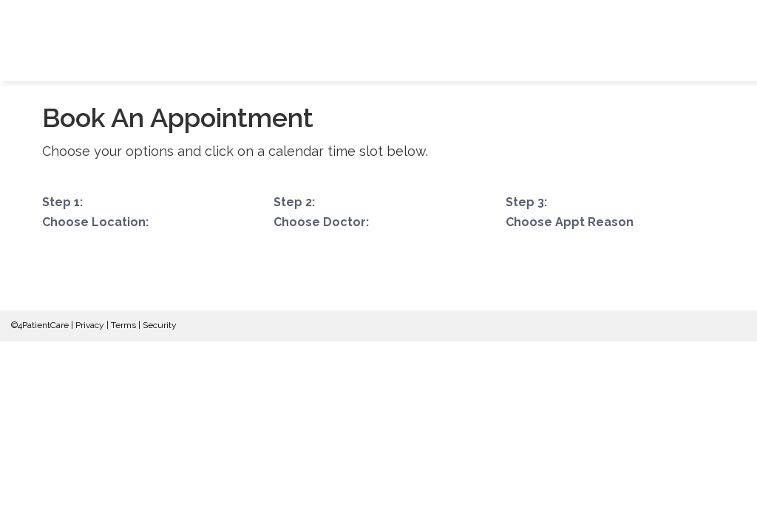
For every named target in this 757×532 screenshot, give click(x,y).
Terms (123, 325)
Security (160, 325)
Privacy (90, 325)
